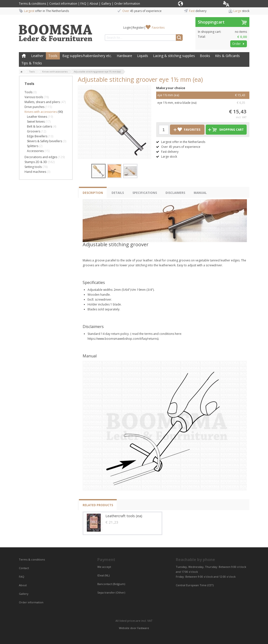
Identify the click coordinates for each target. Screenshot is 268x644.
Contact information (63, 4)
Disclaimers (175, 193)
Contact (24, 568)
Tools (53, 56)
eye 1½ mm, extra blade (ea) (203, 103)
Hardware (124, 56)
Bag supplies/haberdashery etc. (87, 56)
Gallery (106, 4)
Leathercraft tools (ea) (124, 516)
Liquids (143, 56)
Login (127, 28)
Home (24, 56)
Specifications (145, 193)
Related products (98, 505)
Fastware (143, 628)
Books (205, 56)
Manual (200, 193)
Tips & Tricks (32, 63)
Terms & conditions (32, 4)
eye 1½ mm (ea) (203, 95)
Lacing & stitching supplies (174, 56)
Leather (37, 56)
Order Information (127, 4)
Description (93, 193)
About (94, 4)
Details (118, 193)
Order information (31, 602)
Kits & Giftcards (227, 56)
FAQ (83, 4)
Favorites (158, 28)
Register (138, 28)
